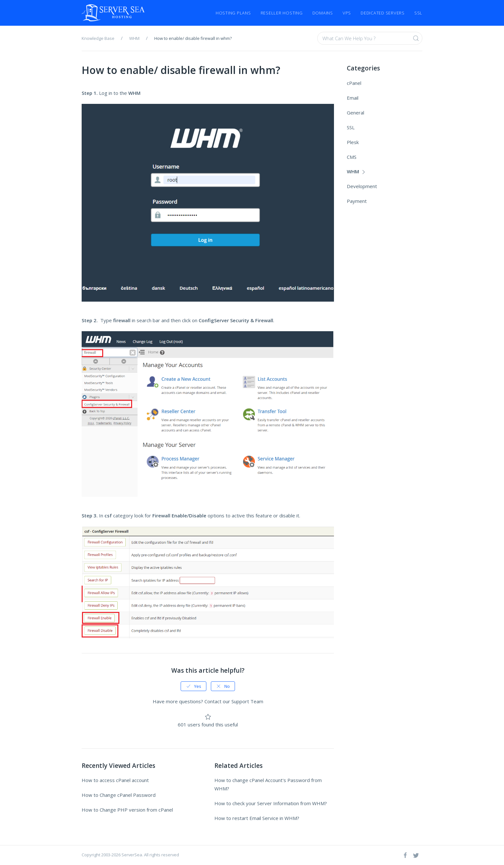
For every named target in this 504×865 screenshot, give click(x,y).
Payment (357, 201)
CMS (352, 157)
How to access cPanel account (115, 780)
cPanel (354, 83)
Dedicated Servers (383, 13)
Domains (323, 13)
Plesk (353, 142)
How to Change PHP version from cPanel (127, 810)
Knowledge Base (98, 38)
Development (362, 186)
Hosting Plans (233, 13)
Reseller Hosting (282, 13)
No (223, 686)
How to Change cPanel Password (119, 795)
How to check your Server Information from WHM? (271, 803)
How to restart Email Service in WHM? (257, 818)
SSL (418, 13)
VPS (347, 13)
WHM (134, 38)
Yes (194, 686)
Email (353, 98)
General (355, 113)
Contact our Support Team (234, 701)
